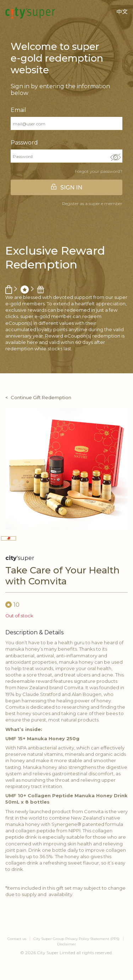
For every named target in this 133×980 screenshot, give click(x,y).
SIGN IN (71, 188)
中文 (122, 12)
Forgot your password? (99, 171)
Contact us (17, 939)
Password (24, 143)
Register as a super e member (92, 203)
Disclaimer (66, 944)
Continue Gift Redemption (41, 397)
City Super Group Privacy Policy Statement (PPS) (76, 939)
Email (18, 110)
